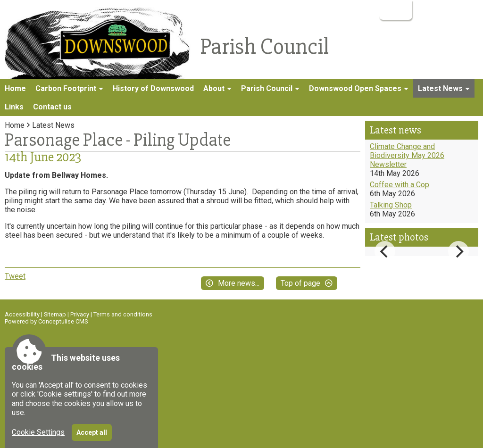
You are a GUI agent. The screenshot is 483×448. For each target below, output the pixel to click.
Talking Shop (391, 205)
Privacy (80, 314)
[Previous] (385, 251)
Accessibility (22, 314)
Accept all (92, 432)
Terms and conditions (123, 314)
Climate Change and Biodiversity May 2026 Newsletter (407, 155)
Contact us (52, 107)
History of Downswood (153, 88)
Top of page (300, 283)
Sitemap (55, 314)
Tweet (15, 276)
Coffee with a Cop (400, 185)
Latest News (53, 125)
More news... (239, 283)
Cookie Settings (38, 432)
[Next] (458, 251)
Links (14, 107)
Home (15, 88)
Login (395, 10)
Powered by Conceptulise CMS (46, 321)
